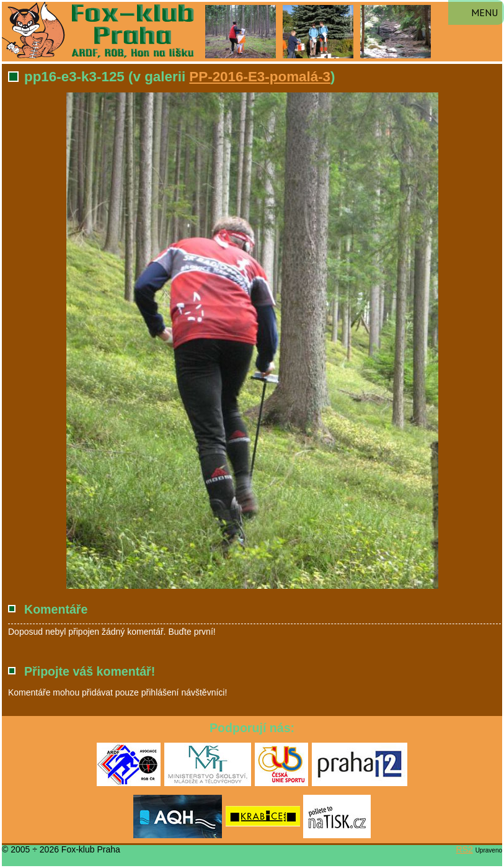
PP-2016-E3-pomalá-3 (260, 77)
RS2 (465, 849)
